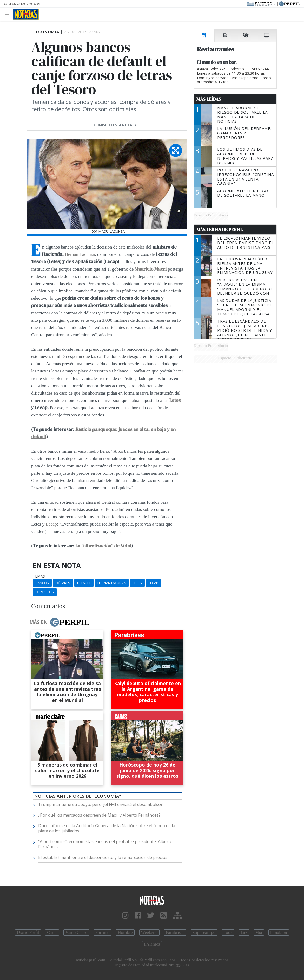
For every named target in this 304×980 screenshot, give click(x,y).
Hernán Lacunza (80, 254)
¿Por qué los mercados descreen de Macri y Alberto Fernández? (99, 815)
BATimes (152, 944)
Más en (59, 622)
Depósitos (45, 592)
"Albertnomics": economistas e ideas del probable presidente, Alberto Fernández (105, 844)
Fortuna (103, 933)
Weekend (150, 933)
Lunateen (279, 933)
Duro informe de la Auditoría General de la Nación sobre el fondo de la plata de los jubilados (107, 828)
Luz (244, 933)
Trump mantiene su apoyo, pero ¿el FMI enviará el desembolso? (100, 804)
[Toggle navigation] (8, 14)
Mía (259, 933)
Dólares (63, 583)
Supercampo (204, 933)
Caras (52, 933)
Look (228, 933)
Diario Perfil (28, 933)
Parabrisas (175, 933)
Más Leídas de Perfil (220, 230)
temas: (39, 576)
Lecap (51, 524)
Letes (175, 400)
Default (84, 583)
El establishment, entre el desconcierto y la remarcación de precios (103, 857)
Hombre (125, 933)
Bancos (42, 583)
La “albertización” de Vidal (103, 546)
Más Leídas (209, 99)
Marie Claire (76, 933)
